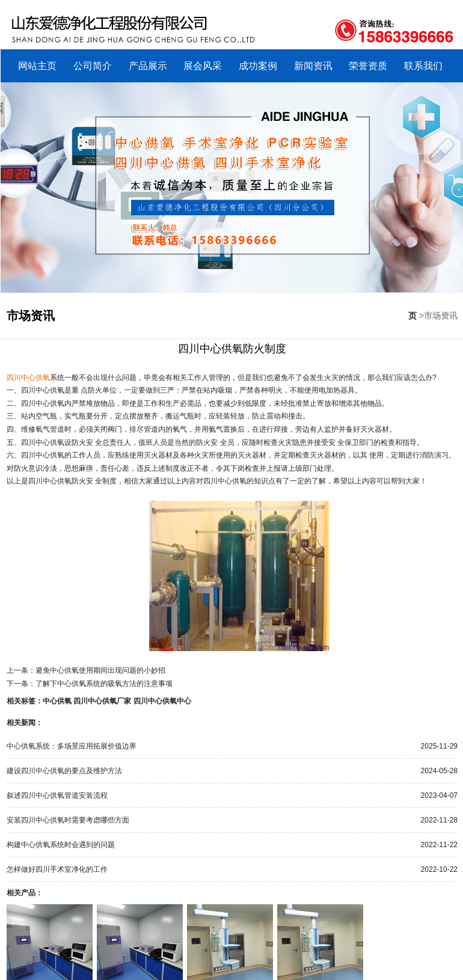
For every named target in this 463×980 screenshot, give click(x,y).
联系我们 (423, 66)
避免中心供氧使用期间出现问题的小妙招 (100, 670)
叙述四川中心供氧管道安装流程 (57, 795)
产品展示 (148, 66)
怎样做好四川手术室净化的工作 (57, 869)
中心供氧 (57, 701)
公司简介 (93, 66)
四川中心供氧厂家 (102, 701)
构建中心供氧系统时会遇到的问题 (61, 845)
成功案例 (258, 66)
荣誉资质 (368, 66)
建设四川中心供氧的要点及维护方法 (64, 771)
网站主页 (37, 66)
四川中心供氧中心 (162, 701)
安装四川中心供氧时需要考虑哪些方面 (68, 820)
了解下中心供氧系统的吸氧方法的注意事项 (104, 684)
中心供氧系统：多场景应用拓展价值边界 (72, 746)
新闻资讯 (313, 66)
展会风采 (203, 66)
